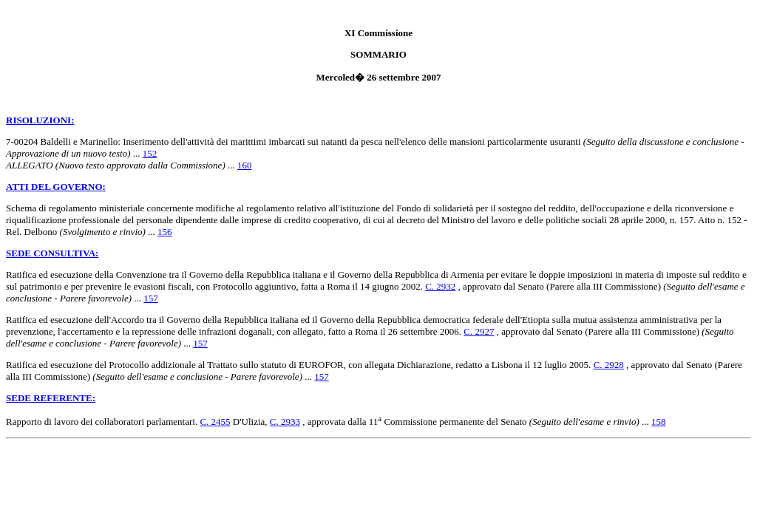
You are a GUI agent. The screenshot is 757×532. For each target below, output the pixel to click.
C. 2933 (285, 422)
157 (151, 298)
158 (659, 422)
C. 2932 (440, 286)
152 (150, 153)
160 (245, 165)
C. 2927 (479, 331)
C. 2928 (609, 365)
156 (165, 232)
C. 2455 (215, 422)
